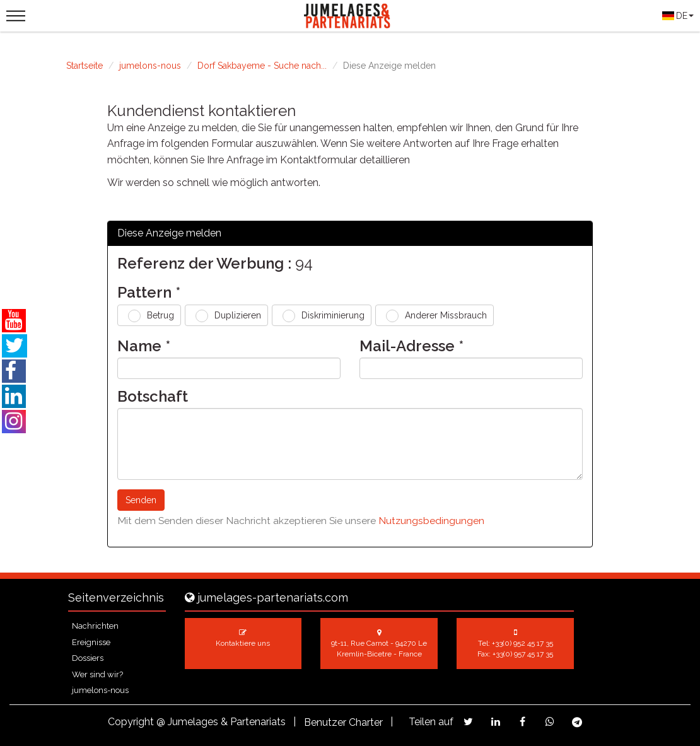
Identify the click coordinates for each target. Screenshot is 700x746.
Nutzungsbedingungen (431, 521)
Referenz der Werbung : (204, 264)
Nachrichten (95, 626)
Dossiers (88, 658)
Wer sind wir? (97, 674)
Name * (144, 346)
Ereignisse (91, 642)
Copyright (131, 722)
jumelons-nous (150, 66)
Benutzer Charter (343, 722)
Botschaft (153, 397)
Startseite (85, 66)
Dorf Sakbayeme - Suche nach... (262, 66)
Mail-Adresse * (411, 346)
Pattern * (149, 293)
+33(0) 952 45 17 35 (522, 643)
